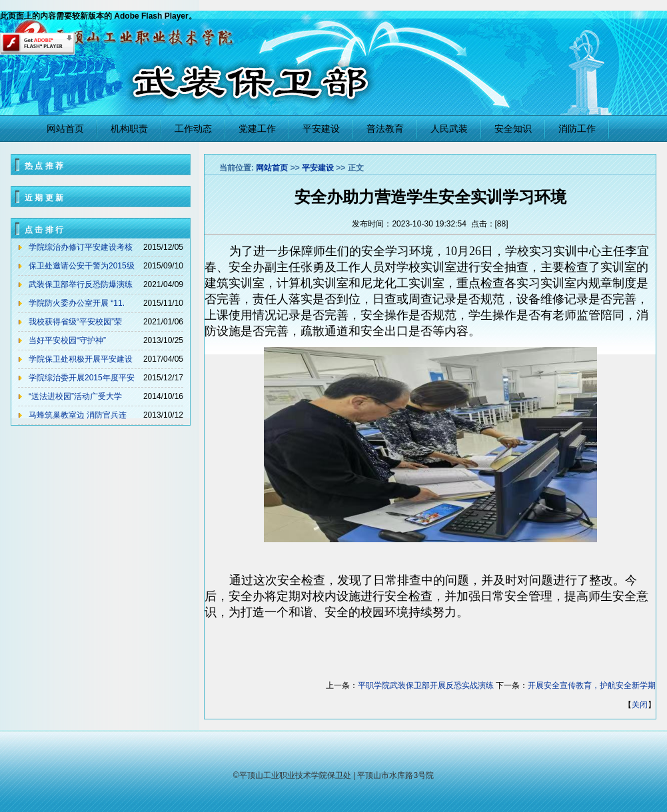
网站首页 (65, 129)
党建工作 (257, 129)
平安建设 (321, 129)
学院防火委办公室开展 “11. (77, 303)
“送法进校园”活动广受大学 (75, 396)
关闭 (640, 705)
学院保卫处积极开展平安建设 (81, 359)
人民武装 (449, 129)
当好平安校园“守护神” (67, 340)
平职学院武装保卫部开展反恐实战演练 (426, 685)
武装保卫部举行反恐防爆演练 (81, 284)
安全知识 (513, 129)
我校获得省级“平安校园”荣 (75, 322)
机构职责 (129, 129)
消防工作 (577, 129)
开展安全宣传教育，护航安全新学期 (592, 685)
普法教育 (385, 129)
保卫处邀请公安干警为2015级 (82, 266)
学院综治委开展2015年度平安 (82, 378)
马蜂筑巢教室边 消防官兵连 (78, 415)
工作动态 (193, 129)
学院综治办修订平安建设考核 (81, 247)
